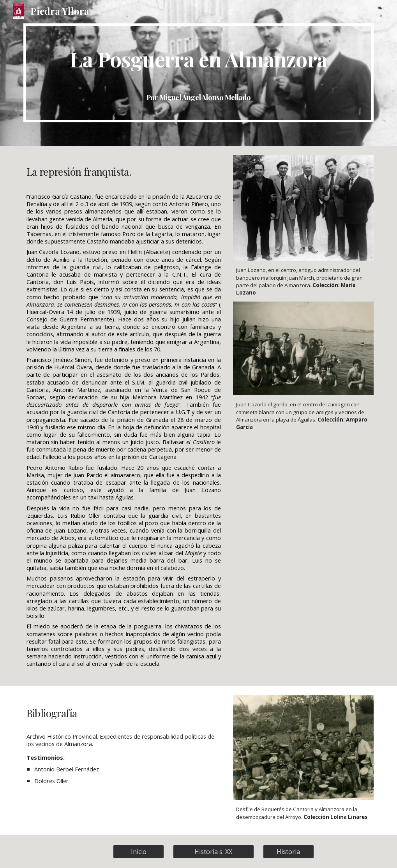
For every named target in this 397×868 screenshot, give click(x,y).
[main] (199, 73)
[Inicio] (139, 852)
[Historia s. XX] (213, 852)
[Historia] (288, 852)
